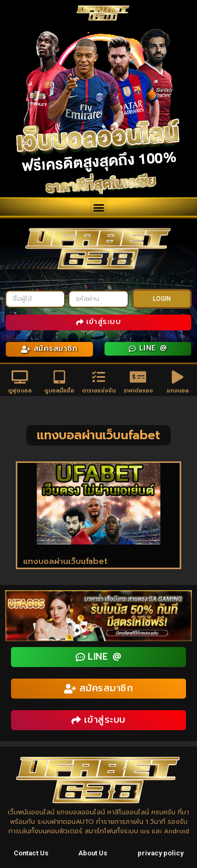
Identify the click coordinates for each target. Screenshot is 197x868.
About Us (93, 853)
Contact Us (31, 853)
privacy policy (160, 853)
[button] (98, 207)
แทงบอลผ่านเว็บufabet (65, 561)
